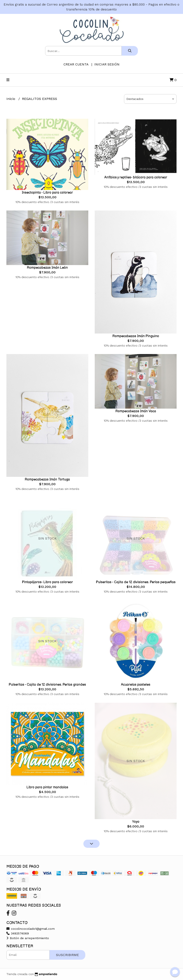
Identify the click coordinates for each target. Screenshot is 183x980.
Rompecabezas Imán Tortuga (47, 480)
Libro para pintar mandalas (47, 787)
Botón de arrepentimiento (28, 938)
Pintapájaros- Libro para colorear (47, 582)
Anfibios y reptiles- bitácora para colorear (136, 177)
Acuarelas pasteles (136, 685)
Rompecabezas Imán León (47, 268)
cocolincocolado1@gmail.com (31, 929)
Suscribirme (67, 955)
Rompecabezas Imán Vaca (136, 411)
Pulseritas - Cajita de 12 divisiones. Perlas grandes (47, 685)
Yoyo (136, 822)
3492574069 (18, 933)
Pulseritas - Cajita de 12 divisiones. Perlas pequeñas (136, 582)
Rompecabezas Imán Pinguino (136, 336)
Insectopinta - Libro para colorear (47, 193)
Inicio (11, 99)
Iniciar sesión (107, 64)
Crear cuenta (76, 64)
